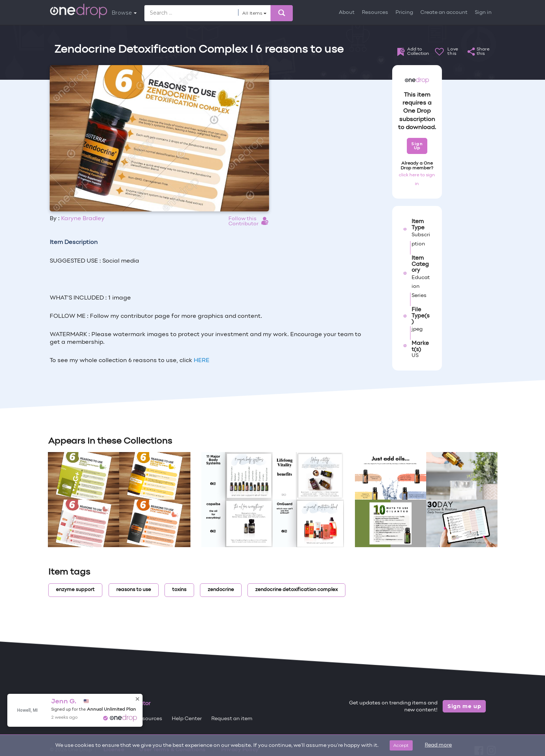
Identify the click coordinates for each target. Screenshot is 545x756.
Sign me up (464, 706)
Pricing (404, 13)
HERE (202, 361)
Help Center (187, 719)
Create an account (444, 13)
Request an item (232, 719)
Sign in (483, 13)
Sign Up (417, 146)
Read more (438, 745)
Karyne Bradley (83, 219)
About (347, 13)
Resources (375, 13)
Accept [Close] (401, 745)
